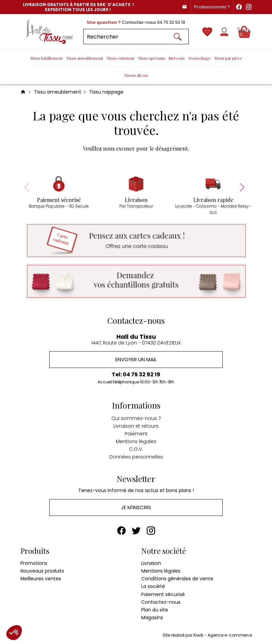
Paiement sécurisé (163, 595)
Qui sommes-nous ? (136, 418)
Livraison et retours (136, 426)
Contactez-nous (161, 602)
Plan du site (155, 610)
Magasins (152, 618)
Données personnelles (136, 457)
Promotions (34, 563)
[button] (14, 633)
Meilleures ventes (41, 579)
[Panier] (244, 32)
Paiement (136, 434)
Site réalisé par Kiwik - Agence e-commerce (207, 636)
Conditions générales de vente (177, 579)
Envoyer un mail (136, 360)
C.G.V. (136, 449)
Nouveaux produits (42, 572)
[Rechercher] (136, 37)
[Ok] (177, 37)
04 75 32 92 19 (171, 22)
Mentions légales (136, 442)
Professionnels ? (212, 7)
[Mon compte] (224, 32)
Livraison (151, 563)
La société (153, 587)
